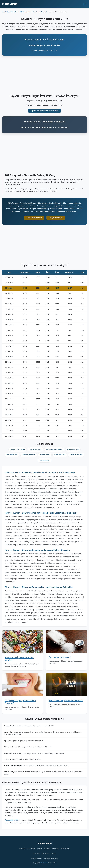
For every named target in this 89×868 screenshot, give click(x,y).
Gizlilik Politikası (37, 859)
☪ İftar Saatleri (10, 4)
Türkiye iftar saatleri (56, 218)
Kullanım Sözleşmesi (51, 859)
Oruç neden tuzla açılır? (60, 657)
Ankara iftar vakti (73, 449)
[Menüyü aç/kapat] (85, 4)
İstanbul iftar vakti (36, 449)
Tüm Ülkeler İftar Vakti (34, 218)
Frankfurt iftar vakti (76, 455)
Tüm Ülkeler (31, 848)
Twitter (53, 854)
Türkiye (39, 848)
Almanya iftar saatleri (18, 449)
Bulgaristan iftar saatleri (54, 449)
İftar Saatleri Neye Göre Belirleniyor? (66, 700)
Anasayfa (22, 848)
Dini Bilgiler (55, 848)
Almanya (47, 848)
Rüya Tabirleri (65, 848)
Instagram (45, 854)
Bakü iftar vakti (44, 460)
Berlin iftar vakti (60, 455)
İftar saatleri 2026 (11, 820)
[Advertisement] (44, 75)
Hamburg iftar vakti (29, 455)
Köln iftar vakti (45, 455)
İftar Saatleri (44, 863)
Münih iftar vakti (12, 455)
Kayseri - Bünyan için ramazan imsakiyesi (44, 111)
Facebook (37, 854)
